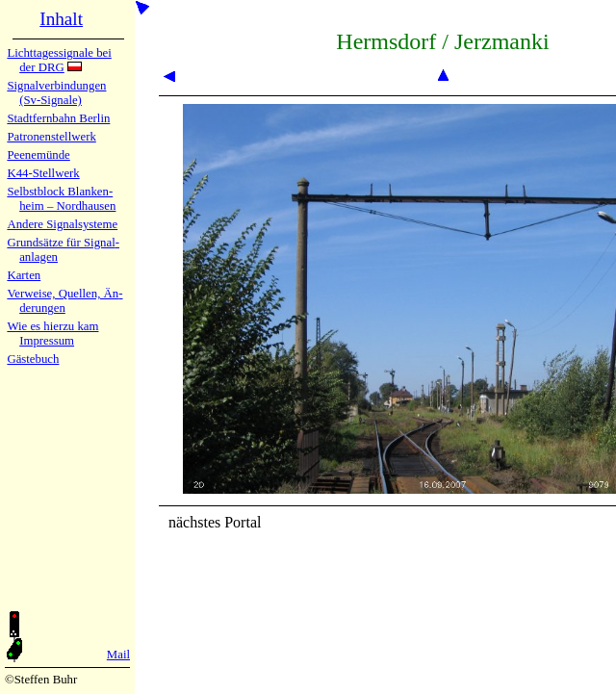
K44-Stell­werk (43, 173)
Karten (24, 275)
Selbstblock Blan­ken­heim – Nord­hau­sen (61, 199)
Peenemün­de (38, 155)
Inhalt (61, 19)
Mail (118, 655)
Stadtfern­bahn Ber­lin (58, 118)
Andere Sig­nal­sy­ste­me (62, 224)
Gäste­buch (33, 359)
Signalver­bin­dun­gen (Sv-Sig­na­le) (56, 93)
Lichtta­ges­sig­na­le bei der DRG (59, 60)
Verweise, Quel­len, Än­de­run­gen (64, 301)
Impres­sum (47, 341)
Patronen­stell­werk (51, 137)
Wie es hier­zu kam (52, 326)
